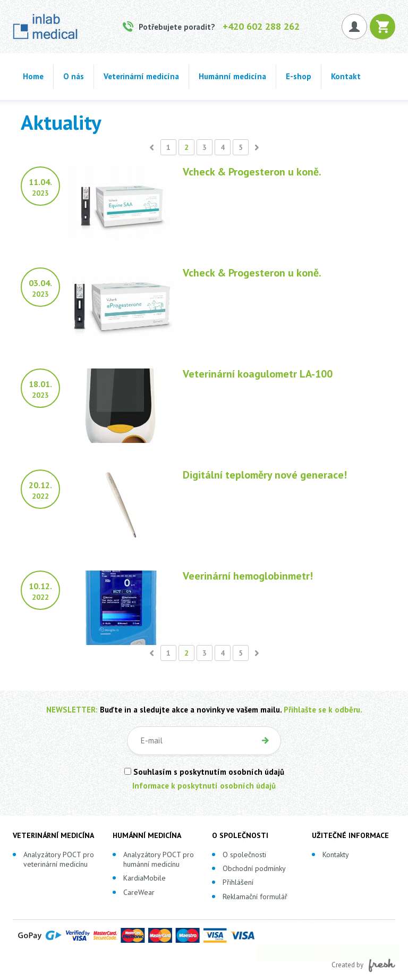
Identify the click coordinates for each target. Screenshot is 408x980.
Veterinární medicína (141, 76)
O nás (74, 76)
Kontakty (336, 855)
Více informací (329, 932)
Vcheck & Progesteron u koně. (252, 172)
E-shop (299, 76)
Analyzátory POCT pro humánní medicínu (159, 859)
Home (33, 76)
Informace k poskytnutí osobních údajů (204, 786)
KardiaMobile (144, 878)
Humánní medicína (232, 76)
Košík (382, 27)
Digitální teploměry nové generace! (265, 475)
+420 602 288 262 (261, 26)
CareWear (139, 892)
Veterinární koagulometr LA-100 (258, 374)
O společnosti (244, 855)
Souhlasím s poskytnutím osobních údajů (204, 772)
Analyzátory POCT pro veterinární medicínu (59, 859)
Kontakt (346, 76)
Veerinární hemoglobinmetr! (248, 576)
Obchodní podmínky (254, 868)
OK (265, 741)
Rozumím (318, 953)
